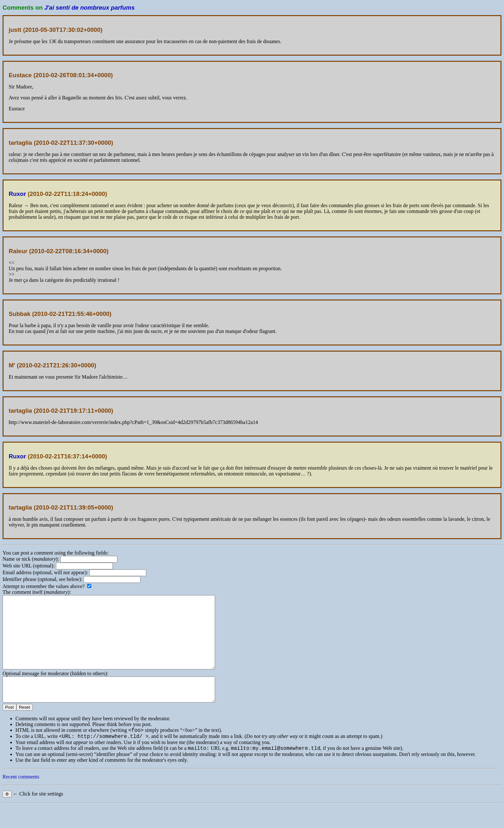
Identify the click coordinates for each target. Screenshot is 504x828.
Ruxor (17, 194)
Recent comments (21, 799)
